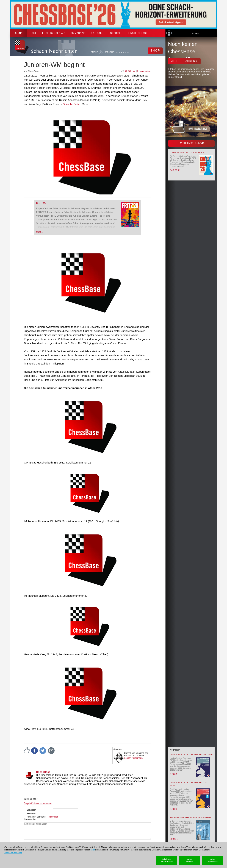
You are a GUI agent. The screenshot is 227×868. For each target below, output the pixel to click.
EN (121, 52)
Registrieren (53, 817)
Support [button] (116, 33)
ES (124, 52)
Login (196, 33)
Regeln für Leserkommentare (38, 803)
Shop (18, 33)
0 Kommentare (144, 71)
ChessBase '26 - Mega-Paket (188, 153)
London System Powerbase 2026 (191, 755)
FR (128, 52)
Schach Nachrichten (54, 51)
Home (33, 33)
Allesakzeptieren (213, 860)
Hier (93, 850)
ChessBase (43, 772)
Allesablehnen (189, 860)
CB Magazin (78, 33)
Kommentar (30, 819)
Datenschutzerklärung (13, 852)
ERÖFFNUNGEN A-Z (54, 33)
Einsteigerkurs (139, 33)
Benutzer (31, 810)
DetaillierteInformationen (167, 860)
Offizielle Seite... (72, 104)
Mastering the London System (190, 817)
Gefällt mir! (130, 71)
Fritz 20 (41, 203)
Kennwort (31, 813)
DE (117, 52)
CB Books (97, 33)
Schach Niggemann (133, 758)
